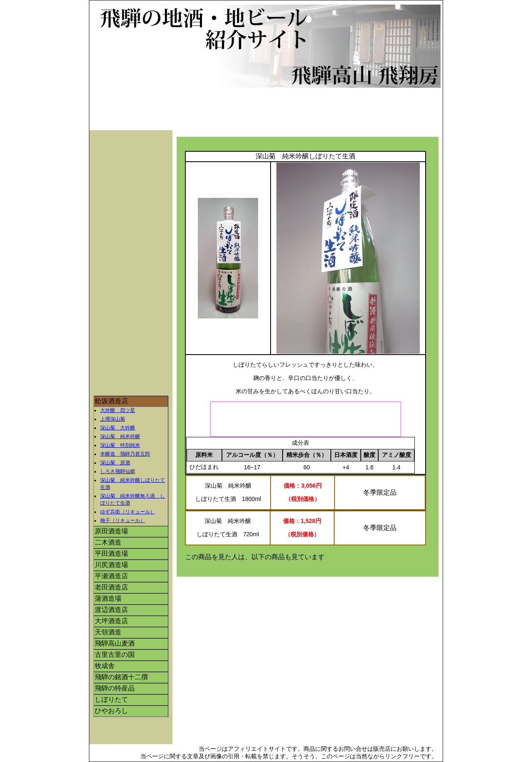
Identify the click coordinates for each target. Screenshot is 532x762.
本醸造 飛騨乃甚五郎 (125, 454)
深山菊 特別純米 (120, 445)
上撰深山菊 (113, 419)
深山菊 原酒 (115, 463)
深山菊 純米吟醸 (120, 436)
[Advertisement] (268, 111)
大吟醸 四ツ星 (118, 410)
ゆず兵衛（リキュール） (128, 512)
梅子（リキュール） (123, 520)
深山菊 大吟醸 (118, 428)
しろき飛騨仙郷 (118, 471)
